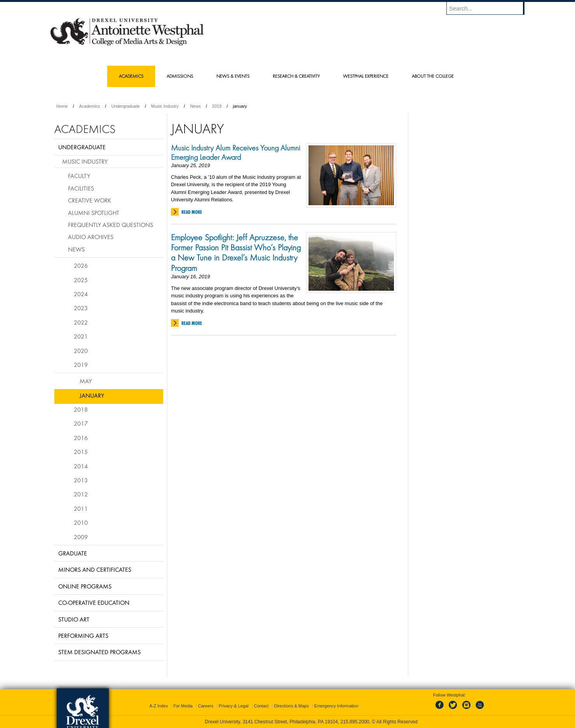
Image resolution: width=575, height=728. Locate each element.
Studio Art (74, 619)
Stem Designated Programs (99, 652)
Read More (192, 212)
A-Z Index (159, 706)
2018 (81, 409)
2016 (81, 438)
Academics (90, 106)
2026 (81, 265)
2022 (81, 322)
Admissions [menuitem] (180, 76)
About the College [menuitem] (433, 76)
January (92, 395)
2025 (81, 280)
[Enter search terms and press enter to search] (489, 8)
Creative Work (90, 200)
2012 (81, 494)
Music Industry (165, 106)
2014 (81, 466)
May (86, 381)
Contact (261, 706)
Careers (206, 706)
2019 (217, 106)
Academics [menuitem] (131, 76)
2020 (81, 351)
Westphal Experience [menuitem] (366, 76)
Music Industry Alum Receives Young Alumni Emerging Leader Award (236, 152)
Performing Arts (83, 635)
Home (62, 106)
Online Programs (85, 586)
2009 (81, 537)
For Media (183, 706)
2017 (81, 423)
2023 (81, 308)
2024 (81, 294)
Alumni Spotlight (94, 213)
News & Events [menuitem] (233, 76)
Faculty (79, 176)
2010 (81, 522)
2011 (81, 508)
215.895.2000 (355, 722)
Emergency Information (336, 706)
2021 (81, 336)
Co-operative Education (94, 602)
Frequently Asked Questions (111, 225)
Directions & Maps (291, 706)
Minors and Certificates (95, 569)
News (195, 106)
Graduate (73, 553)
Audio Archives (91, 237)
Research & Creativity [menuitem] (296, 76)
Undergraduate (125, 106)
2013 (81, 480)
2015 (81, 452)
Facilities (81, 188)
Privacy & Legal (233, 706)
